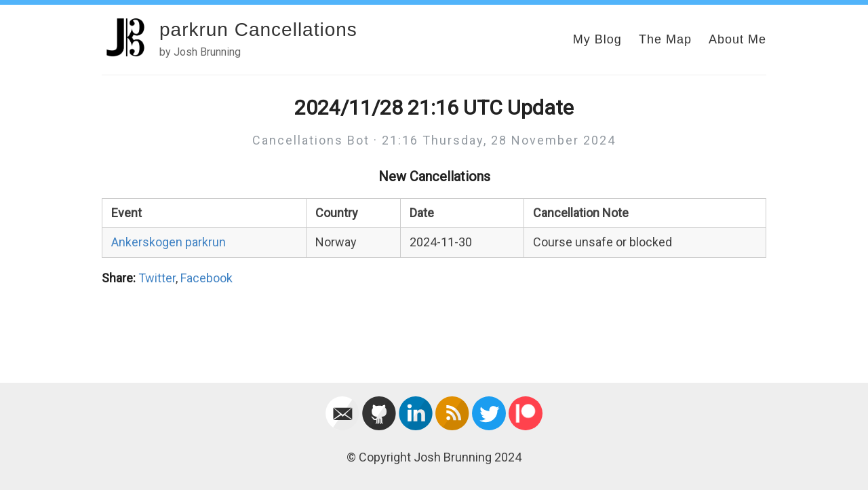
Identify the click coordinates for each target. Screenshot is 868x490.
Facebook (206, 278)
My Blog (597, 39)
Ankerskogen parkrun (169, 242)
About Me (737, 39)
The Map (665, 39)
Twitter (157, 278)
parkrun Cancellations (258, 30)
